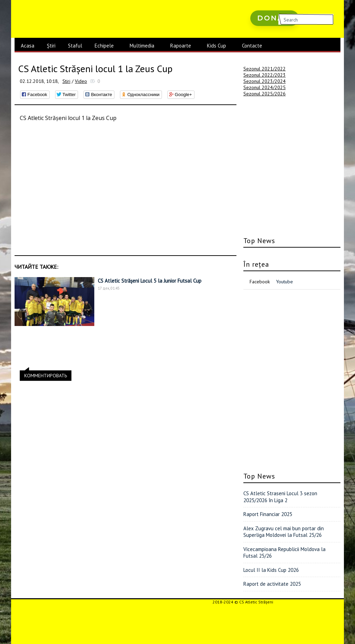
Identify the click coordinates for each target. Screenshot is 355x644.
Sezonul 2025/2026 (265, 94)
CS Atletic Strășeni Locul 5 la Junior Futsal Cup (150, 281)
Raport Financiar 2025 (268, 514)
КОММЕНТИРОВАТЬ (46, 375)
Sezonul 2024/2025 (265, 87)
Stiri (66, 81)
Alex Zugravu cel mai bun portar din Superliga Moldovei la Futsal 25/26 (284, 532)
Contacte (252, 46)
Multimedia (142, 46)
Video (81, 81)
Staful (75, 46)
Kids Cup (217, 46)
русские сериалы (270, 38)
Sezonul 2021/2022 (265, 69)
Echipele (104, 46)
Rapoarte (181, 46)
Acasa (28, 46)
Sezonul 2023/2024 (265, 81)
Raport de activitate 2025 (272, 584)
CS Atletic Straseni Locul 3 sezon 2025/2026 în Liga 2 (280, 497)
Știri (51, 46)
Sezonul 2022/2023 (265, 75)
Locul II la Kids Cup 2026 (271, 570)
